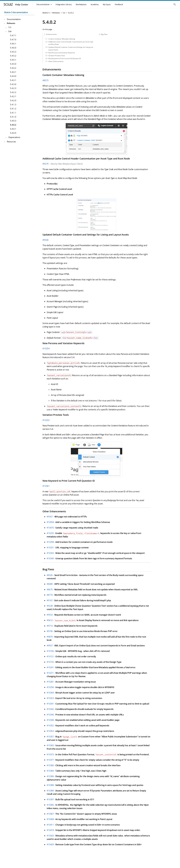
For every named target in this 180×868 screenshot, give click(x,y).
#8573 (45, 80)
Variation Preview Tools (57, 56)
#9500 (45, 240)
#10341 (50, 704)
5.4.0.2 (13, 125)
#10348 (50, 720)
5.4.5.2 (13, 56)
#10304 (50, 693)
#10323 (50, 698)
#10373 (50, 754)
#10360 (50, 745)
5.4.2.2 (13, 92)
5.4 (10, 31)
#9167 (50, 600)
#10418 (50, 830)
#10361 (46, 486)
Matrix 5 (46, 13)
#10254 (46, 348)
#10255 (46, 420)
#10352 (50, 726)
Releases (11, 23)
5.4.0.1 (13, 129)
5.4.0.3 (13, 121)
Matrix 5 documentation (16, 12)
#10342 (50, 709)
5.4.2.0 (13, 100)
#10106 (50, 651)
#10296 (50, 687)
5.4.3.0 (13, 84)
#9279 (45, 164)
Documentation (14, 19)
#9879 (50, 637)
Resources (11, 142)
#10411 (50, 825)
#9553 (50, 615)
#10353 (50, 731)
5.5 (10, 27)
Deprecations (14, 137)
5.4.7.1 (13, 35)
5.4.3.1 (13, 80)
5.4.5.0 (13, 64)
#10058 (50, 522)
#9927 (50, 646)
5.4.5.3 (13, 52)
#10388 (50, 785)
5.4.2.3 (13, 88)
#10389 (50, 791)
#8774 (50, 595)
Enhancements (51, 34)
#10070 (50, 528)
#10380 (50, 765)
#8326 (50, 575)
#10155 (50, 662)
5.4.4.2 (13, 68)
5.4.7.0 (13, 39)
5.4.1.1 (13, 113)
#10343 (50, 553)
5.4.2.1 (13, 96)
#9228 (50, 606)
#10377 (50, 760)
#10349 (50, 558)
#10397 (50, 799)
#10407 (50, 814)
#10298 (50, 542)
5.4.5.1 (13, 60)
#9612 (50, 620)
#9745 (50, 631)
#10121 (50, 656)
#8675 (50, 589)
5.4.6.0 (13, 48)
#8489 (50, 584)
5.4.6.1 (13, 44)
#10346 (50, 715)
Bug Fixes (104, 34)
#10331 (50, 548)
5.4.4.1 (13, 72)
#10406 (50, 805)
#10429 (50, 844)
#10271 (50, 673)
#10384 (50, 771)
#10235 (50, 533)
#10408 (50, 819)
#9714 (50, 626)
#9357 (50, 517)
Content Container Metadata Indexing (62, 39)
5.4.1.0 (13, 117)
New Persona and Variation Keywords (62, 53)
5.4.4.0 (13, 76)
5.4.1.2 (13, 109)
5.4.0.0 (13, 133)
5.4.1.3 (13, 104)
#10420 (50, 836)
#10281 (50, 682)
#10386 (50, 776)
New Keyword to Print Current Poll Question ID (65, 58)
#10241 (50, 667)
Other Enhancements (56, 61)
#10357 (50, 737)
